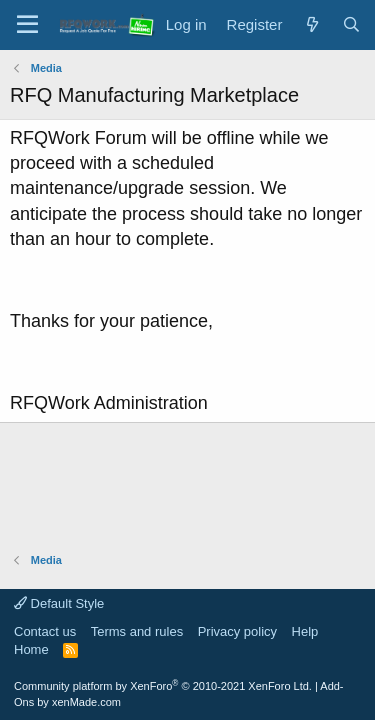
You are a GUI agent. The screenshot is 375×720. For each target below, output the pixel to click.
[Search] (351, 24)
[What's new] (311, 24)
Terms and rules (137, 631)
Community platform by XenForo (163, 686)
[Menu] (27, 25)
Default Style (59, 603)
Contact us (45, 631)
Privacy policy (237, 631)
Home (31, 649)
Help (305, 631)
